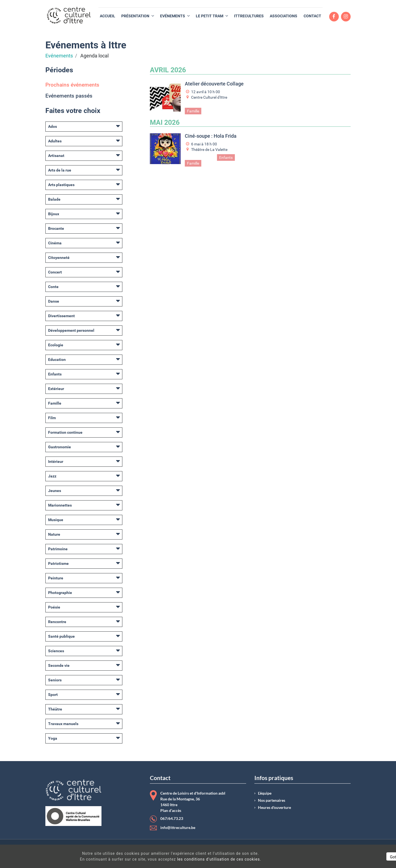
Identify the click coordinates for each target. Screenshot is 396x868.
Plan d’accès (171, 811)
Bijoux (54, 214)
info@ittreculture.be (178, 828)
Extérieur (56, 389)
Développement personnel (71, 330)
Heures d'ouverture (274, 808)
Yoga (53, 738)
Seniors (55, 680)
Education (57, 360)
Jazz (52, 476)
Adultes (55, 141)
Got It (344, 857)
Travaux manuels (63, 724)
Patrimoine (58, 549)
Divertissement (61, 316)
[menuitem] (108, 16)
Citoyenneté (59, 258)
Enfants (55, 374)
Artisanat (56, 156)
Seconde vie (59, 665)
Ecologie (56, 345)
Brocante (56, 228)
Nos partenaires (272, 800)
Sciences (56, 651)
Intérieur (56, 461)
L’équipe (265, 793)
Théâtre (55, 709)
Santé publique (61, 636)
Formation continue (65, 432)
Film (52, 418)
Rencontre (57, 622)
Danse (54, 301)
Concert (55, 272)
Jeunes (55, 491)
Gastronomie (60, 447)
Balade (54, 199)
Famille (55, 403)
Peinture (56, 578)
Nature (54, 534)
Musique (56, 520)
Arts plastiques (61, 185)
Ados (53, 126)
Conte (53, 287)
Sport (53, 695)
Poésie (54, 607)
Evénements (59, 56)
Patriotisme (58, 563)
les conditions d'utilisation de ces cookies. (199, 859)
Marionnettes (60, 505)
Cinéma (55, 243)
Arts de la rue (60, 170)
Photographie (60, 593)
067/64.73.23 (172, 819)
